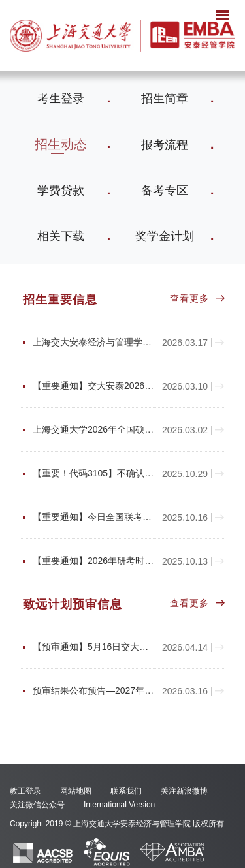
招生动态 (61, 144)
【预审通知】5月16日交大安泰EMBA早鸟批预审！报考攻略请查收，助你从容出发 (93, 647)
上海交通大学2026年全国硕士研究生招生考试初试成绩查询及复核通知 (93, 430)
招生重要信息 (60, 300)
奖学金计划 (165, 236)
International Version (119, 805)
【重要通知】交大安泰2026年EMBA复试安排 (93, 386)
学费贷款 (61, 191)
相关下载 (61, 236)
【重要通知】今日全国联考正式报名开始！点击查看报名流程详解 (93, 517)
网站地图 (76, 791)
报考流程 (165, 145)
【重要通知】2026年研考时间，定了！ (93, 561)
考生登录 (61, 99)
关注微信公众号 (37, 805)
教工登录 (25, 791)
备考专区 (165, 191)
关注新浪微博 (184, 791)
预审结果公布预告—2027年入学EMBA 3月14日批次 (93, 691)
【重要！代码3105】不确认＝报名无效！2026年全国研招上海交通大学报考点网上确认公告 (93, 473)
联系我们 (126, 791)
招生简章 (165, 99)
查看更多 (189, 299)
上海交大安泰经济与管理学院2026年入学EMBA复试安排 (93, 342)
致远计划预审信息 (73, 604)
